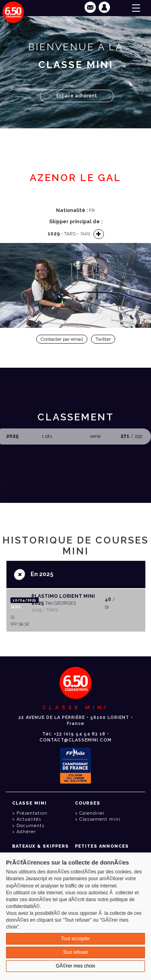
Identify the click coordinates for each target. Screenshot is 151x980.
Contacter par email (62, 339)
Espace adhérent (77, 96)
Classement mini (100, 819)
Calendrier (92, 813)
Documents (30, 826)
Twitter (103, 339)
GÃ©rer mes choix (75, 966)
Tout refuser (75, 952)
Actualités (29, 819)
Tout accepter (75, 939)
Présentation (32, 813)
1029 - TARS (45, 610)
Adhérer (26, 832)
